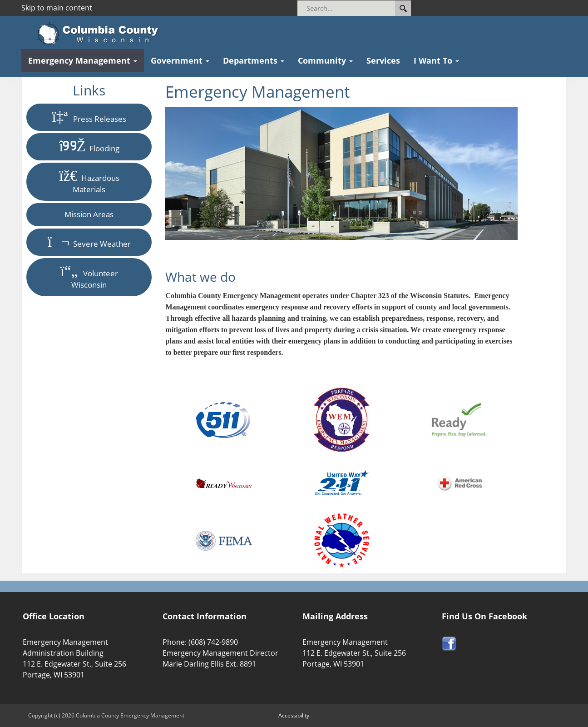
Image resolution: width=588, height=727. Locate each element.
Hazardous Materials (89, 182)
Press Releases (89, 117)
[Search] (358, 8)
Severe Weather (89, 242)
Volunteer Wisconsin (89, 277)
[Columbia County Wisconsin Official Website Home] (101, 34)
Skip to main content (57, 8)
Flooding (89, 147)
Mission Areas (89, 214)
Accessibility (294, 715)
